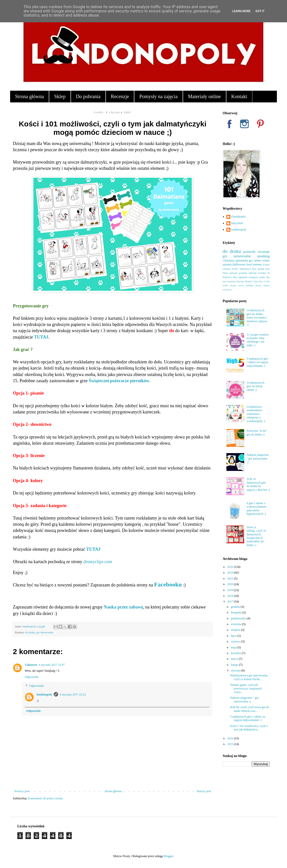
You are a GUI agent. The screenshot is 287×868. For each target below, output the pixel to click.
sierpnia (236, 630)
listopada (237, 612)
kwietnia (236, 653)
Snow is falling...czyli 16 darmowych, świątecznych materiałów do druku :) (256, 536)
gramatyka (242, 260)
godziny (243, 273)
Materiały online (204, 96)
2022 (231, 579)
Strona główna (29, 96)
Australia (231, 281)
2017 (231, 602)
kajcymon (237, 223)
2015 (231, 744)
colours (227, 269)
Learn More (241, 11)
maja (234, 647)
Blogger (168, 856)
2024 (231, 573)
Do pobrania (88, 96)
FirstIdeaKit (239, 217)
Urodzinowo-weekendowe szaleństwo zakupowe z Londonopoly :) (256, 414)
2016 (231, 738)
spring (261, 269)
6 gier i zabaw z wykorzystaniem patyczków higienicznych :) (256, 508)
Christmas (229, 260)
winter (266, 260)
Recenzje (120, 96)
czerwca (236, 641)
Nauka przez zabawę (123, 607)
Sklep (60, 96)
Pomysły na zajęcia (158, 96)
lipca (234, 636)
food (249, 264)
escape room (237, 285)
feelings (249, 285)
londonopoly (44, 694)
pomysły (250, 252)
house (258, 285)
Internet (240, 281)
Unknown (31, 665)
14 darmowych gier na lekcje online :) (256, 386)
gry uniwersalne (45, 632)
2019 (231, 590)
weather (262, 273)
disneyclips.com (98, 562)
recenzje (264, 252)
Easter (266, 264)
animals (234, 273)
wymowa (227, 290)
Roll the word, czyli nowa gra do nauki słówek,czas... (250, 709)
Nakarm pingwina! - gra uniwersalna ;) (258, 458)
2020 (231, 584)
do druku (30, 632)
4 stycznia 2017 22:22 (73, 694)
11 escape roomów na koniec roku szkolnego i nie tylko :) (258, 340)
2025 (231, 567)
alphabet (243, 277)
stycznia (236, 670)
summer (257, 264)
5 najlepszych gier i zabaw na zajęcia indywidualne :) (258, 362)
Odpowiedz (32, 677)
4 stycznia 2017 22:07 (52, 665)
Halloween (239, 264)
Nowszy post (22, 791)
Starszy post (204, 791)
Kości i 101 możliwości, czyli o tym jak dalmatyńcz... (249, 728)
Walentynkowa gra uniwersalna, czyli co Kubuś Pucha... (249, 677)
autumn (227, 264)
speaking (263, 256)
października (239, 618)
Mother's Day (251, 281)
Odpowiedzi (36, 686)
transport (253, 277)
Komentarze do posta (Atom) (45, 798)
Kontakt (239, 96)
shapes (266, 285)
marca (235, 659)
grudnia (236, 607)
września (237, 624)
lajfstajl (253, 273)
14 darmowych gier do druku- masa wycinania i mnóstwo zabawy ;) (257, 318)
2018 (231, 596)
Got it (260, 11)
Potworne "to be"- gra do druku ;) (257, 433)
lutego (235, 665)
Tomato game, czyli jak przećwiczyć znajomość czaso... (246, 688)
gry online (255, 260)
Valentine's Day (248, 269)
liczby (235, 269)
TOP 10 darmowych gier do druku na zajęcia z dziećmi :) (258, 484)
